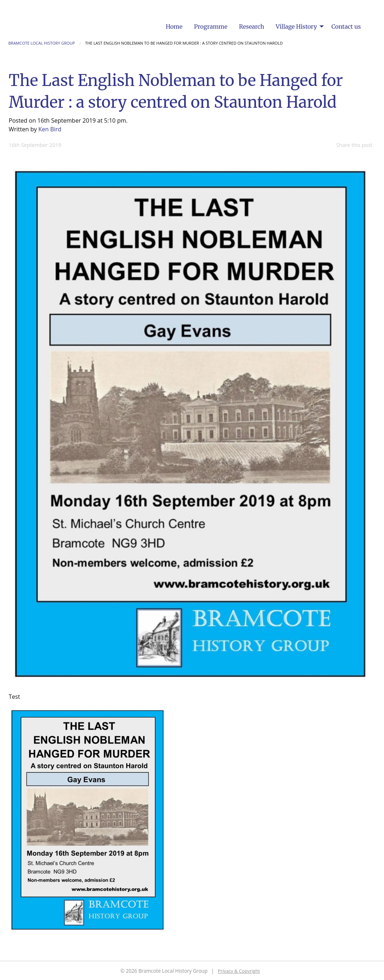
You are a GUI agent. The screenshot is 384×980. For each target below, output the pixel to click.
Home (174, 26)
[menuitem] (174, 26)
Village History (297, 26)
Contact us (346, 26)
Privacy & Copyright (239, 971)
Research (252, 26)
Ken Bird (50, 129)
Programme (211, 26)
